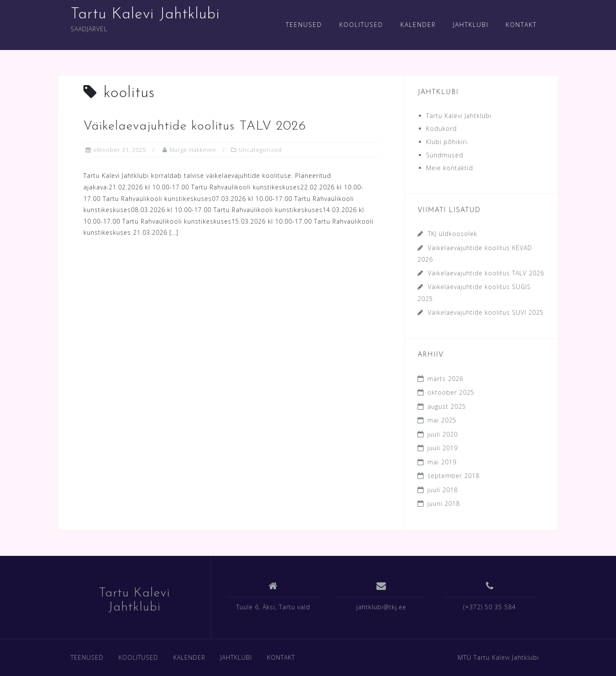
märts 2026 (445, 379)
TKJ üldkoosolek (453, 234)
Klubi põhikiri (447, 142)
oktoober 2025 (451, 392)
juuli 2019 (443, 448)
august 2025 (447, 406)
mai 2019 (442, 462)
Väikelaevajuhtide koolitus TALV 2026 (195, 126)
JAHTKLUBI (471, 25)
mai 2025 (442, 420)
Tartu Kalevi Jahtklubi (145, 15)
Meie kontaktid (450, 168)
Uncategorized (260, 150)
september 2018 (453, 476)
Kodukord (441, 128)
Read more (121, 262)
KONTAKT (521, 25)
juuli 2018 (443, 490)
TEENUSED (304, 25)
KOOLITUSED (361, 25)
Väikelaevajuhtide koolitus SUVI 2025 (486, 312)
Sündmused (445, 155)
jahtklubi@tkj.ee (381, 607)
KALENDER (418, 25)
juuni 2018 (444, 503)
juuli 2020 (443, 434)
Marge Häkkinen (193, 150)
